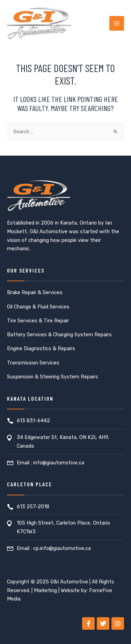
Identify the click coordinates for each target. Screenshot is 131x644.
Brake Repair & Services (35, 292)
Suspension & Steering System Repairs (53, 377)
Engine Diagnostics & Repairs (41, 348)
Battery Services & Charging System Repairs (59, 335)
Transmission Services (33, 363)
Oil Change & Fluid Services (38, 307)
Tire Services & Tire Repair (38, 321)
